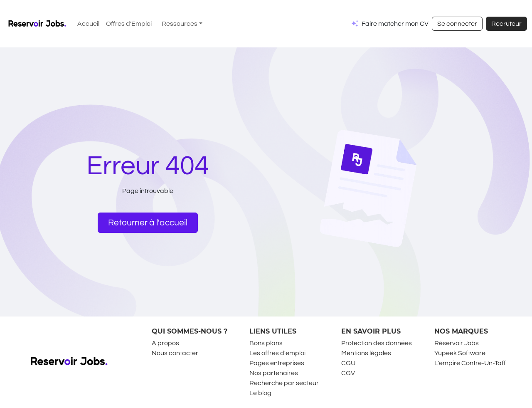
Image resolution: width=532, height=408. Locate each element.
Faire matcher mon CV (395, 24)
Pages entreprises (277, 363)
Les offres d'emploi (277, 353)
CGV (348, 373)
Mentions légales (366, 353)
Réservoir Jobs (457, 343)
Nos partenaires (274, 373)
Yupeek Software (460, 353)
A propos (165, 343)
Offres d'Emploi (129, 24)
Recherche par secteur (284, 383)
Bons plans (266, 343)
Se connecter (457, 24)
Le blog (260, 393)
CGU (348, 363)
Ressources (180, 24)
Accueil (88, 24)
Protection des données (377, 343)
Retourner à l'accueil (148, 223)
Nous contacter (175, 353)
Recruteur (506, 24)
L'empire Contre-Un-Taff (470, 363)
